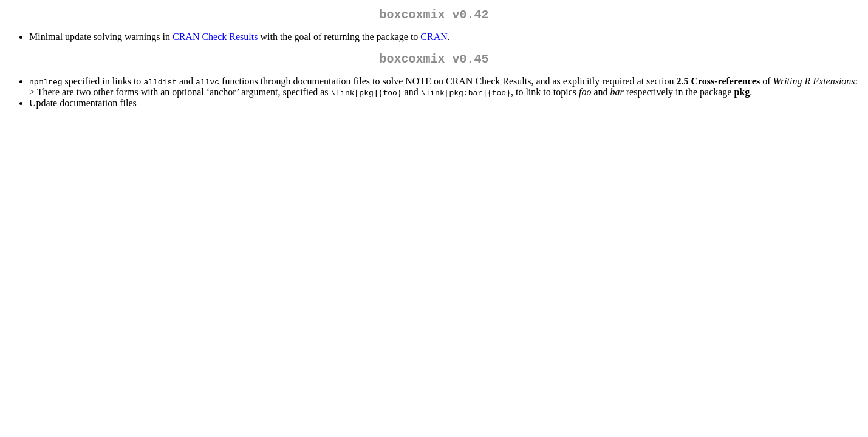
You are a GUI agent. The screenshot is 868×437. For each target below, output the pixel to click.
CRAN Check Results (215, 39)
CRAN (434, 39)
